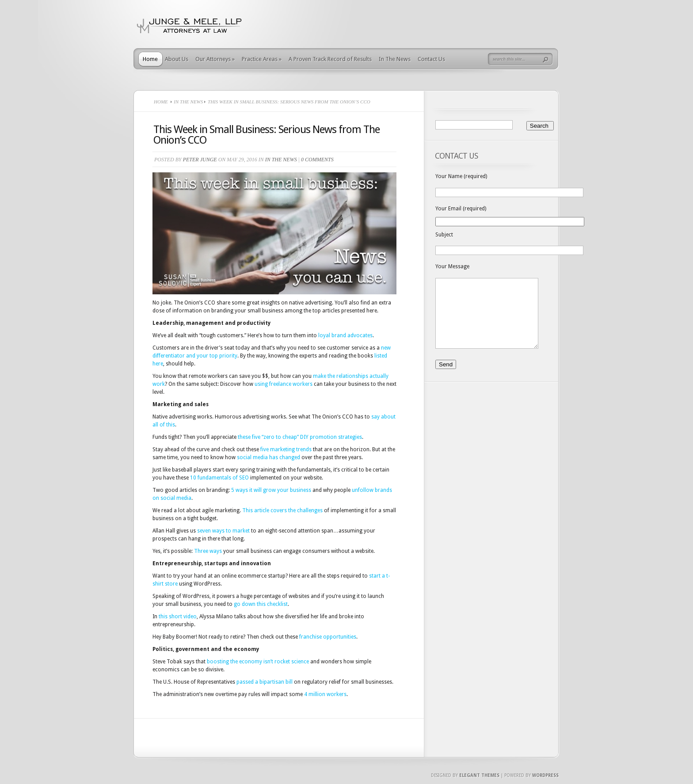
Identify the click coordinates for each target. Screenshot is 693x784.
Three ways (208, 551)
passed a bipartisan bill (265, 682)
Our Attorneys (215, 59)
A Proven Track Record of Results (330, 59)
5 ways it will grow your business (271, 490)
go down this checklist (261, 604)
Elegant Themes (479, 775)
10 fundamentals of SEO (219, 478)
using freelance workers (284, 384)
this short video (178, 617)
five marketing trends (286, 449)
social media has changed (268, 457)
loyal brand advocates (345, 335)
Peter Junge (200, 160)
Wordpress (545, 775)
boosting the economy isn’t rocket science (258, 662)
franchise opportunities (328, 637)
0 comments (317, 160)
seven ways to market (223, 531)
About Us (177, 59)
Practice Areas (262, 59)
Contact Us (431, 59)
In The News (395, 59)
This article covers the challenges (282, 510)
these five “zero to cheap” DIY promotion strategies (300, 437)
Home (150, 59)
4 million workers (325, 694)
